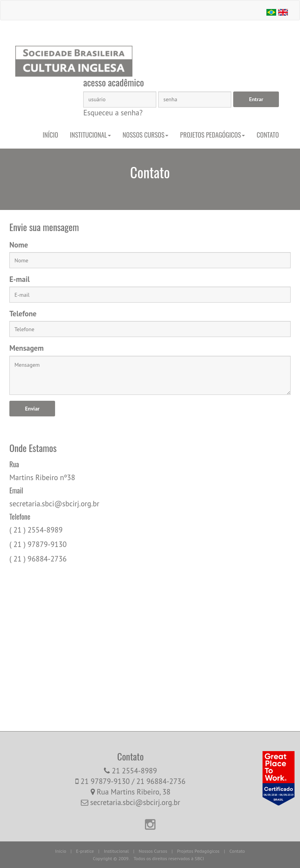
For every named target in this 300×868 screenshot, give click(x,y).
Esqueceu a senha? (113, 113)
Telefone (23, 314)
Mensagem (27, 348)
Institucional (90, 135)
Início (50, 135)
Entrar (256, 99)
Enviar (32, 409)
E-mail (20, 279)
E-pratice (85, 851)
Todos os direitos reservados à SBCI (169, 858)
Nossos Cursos (146, 135)
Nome (19, 245)
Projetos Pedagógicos (212, 135)
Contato (268, 135)
